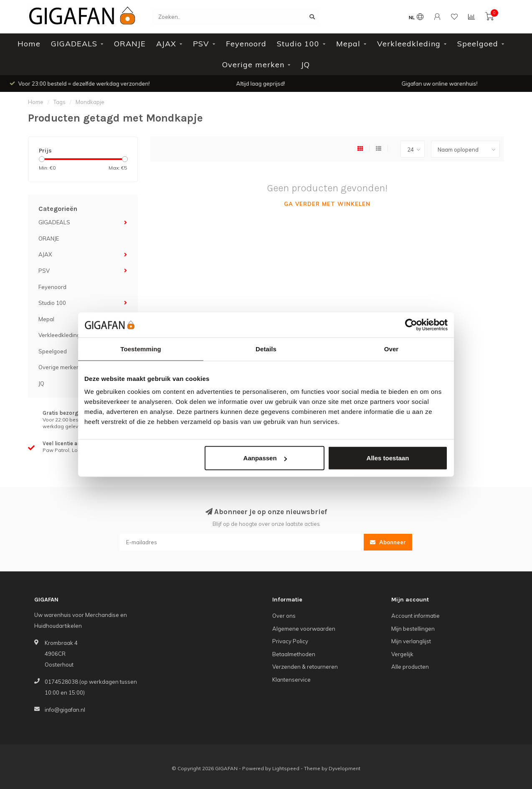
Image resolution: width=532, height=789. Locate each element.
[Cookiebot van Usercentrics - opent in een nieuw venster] (411, 325)
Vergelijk (402, 654)
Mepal (348, 44)
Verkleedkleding (409, 44)
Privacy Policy (290, 641)
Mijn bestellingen (413, 629)
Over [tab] (391, 349)
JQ (305, 65)
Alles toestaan (388, 458)
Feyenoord (246, 44)
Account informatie (415, 616)
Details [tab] (266, 349)
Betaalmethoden (294, 654)
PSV (201, 44)
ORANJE (130, 44)
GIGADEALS (74, 44)
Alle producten (410, 667)
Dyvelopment (345, 768)
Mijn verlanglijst (411, 641)
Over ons (284, 616)
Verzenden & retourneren (305, 667)
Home (29, 44)
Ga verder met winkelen (327, 204)
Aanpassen (265, 458)
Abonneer (388, 542)
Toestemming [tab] (141, 349)
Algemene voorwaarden (304, 629)
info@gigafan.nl (65, 710)
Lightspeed (286, 768)
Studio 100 (298, 44)
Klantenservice (291, 680)
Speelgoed (478, 44)
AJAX (166, 44)
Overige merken (253, 65)
